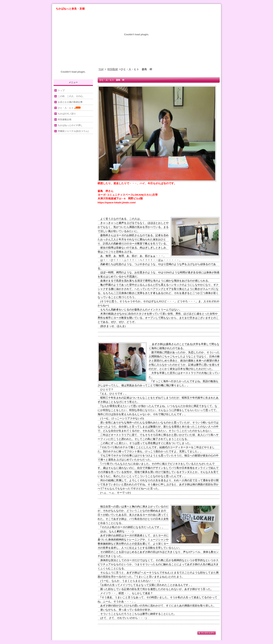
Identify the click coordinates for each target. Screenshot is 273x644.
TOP (101, 69)
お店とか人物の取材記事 (70, 102)
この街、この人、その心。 (71, 96)
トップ (61, 90)
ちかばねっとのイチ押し (70, 125)
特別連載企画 (65, 119)
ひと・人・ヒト (69, 108)
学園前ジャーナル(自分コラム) (73, 131)
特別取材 (113, 69)
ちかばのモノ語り (67, 114)
